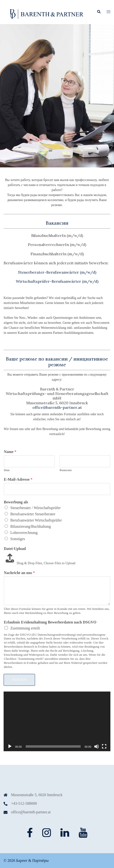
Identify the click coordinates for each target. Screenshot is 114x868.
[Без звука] (96, 746)
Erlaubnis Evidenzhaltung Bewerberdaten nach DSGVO (50, 622)
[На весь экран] (104, 746)
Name (10, 452)
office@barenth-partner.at (31, 812)
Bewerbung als (16, 502)
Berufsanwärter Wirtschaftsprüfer (36, 520)
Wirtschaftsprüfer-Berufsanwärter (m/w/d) (57, 281)
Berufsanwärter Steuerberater (33, 514)
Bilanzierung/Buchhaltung (31, 526)
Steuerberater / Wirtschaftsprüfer (36, 508)
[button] (99, 12)
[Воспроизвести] (10, 746)
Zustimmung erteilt (25, 628)
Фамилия (66, 470)
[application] (57, 721)
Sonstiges (18, 539)
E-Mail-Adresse (18, 479)
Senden (19, 680)
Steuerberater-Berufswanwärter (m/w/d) (57, 272)
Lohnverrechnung (24, 533)
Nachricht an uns (19, 573)
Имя (7, 470)
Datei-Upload (15, 549)
